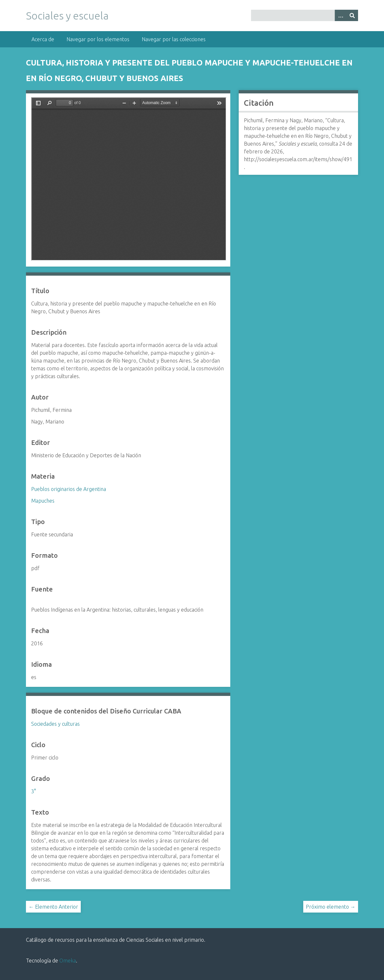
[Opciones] (341, 15)
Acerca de (43, 39)
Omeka (68, 961)
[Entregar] (352, 15)
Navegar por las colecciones (174, 39)
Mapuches (43, 501)
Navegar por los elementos (98, 39)
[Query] (305, 15)
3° (33, 791)
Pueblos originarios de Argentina (69, 489)
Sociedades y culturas (55, 724)
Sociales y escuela (67, 16)
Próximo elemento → (331, 907)
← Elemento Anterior (53, 907)
